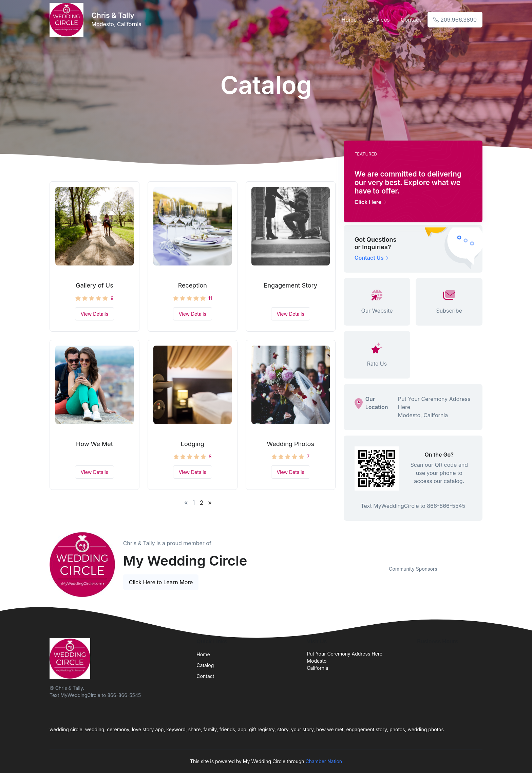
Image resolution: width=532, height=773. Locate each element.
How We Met (94, 444)
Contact (411, 20)
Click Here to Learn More (161, 582)
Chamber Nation (324, 761)
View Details (94, 314)
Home (349, 20)
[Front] (68, 20)
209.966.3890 (455, 20)
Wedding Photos (290, 444)
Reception (193, 285)
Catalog (205, 665)
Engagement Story (291, 285)
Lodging (193, 444)
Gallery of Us (94, 285)
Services (379, 20)
